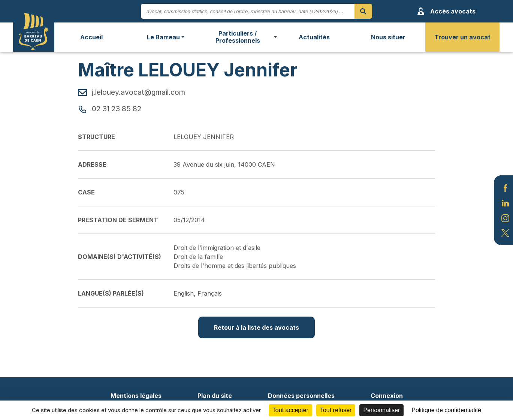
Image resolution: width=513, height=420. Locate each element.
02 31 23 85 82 (110, 109)
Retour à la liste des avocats (256, 327)
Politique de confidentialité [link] (446, 410)
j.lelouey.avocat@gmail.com (132, 92)
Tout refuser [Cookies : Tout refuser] (336, 410)
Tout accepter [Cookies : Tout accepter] (290, 410)
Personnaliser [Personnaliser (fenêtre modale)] (381, 410)
